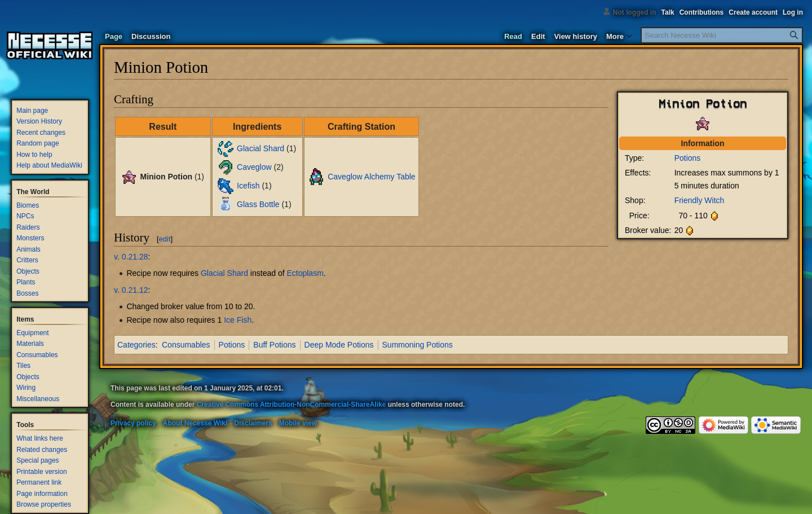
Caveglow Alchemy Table (371, 176)
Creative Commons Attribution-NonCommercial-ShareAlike (292, 405)
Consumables (186, 345)
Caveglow (254, 167)
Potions (688, 158)
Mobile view (298, 423)
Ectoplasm (305, 273)
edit (165, 239)
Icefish (248, 186)
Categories (136, 345)
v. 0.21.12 (131, 290)
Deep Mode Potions (339, 345)
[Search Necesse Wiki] (722, 35)
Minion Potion (166, 176)
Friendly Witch (700, 200)
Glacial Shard (261, 148)
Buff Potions (274, 345)
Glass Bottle (258, 204)
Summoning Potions (418, 345)
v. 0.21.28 (131, 257)
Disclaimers (253, 423)
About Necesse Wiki (195, 423)
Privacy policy (133, 423)
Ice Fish (238, 320)
